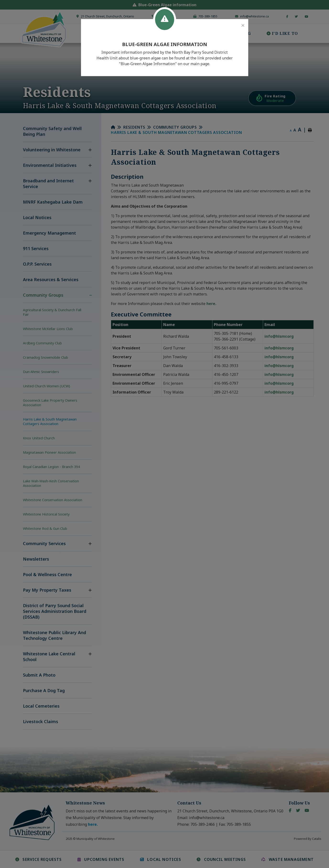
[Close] (243, 26)
